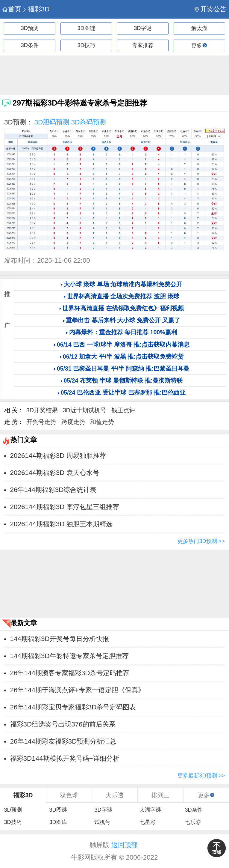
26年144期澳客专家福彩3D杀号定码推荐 (70, 673)
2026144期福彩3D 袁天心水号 (55, 473)
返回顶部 (125, 845)
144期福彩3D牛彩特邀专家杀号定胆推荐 (69, 656)
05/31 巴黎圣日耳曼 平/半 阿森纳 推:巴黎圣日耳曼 (123, 368)
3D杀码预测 (89, 122)
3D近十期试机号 (85, 410)
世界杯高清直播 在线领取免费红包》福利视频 (123, 308)
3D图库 (58, 822)
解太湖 (199, 28)
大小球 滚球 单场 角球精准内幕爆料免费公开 (123, 284)
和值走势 (102, 422)
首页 (12, 9)
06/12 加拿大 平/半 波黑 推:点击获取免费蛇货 (123, 356)
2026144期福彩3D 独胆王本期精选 (61, 524)
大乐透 (115, 795)
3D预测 (30, 28)
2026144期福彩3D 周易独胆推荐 (58, 456)
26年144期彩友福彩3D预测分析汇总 (63, 741)
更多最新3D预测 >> (201, 776)
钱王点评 (123, 410)
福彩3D (36, 9)
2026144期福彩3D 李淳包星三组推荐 (65, 507)
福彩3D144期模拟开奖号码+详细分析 (65, 758)
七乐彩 (193, 822)
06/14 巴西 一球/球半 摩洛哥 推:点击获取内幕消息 (123, 345)
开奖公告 (211, 9)
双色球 (69, 795)
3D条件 (30, 45)
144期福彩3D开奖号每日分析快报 (60, 639)
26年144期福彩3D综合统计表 (53, 490)
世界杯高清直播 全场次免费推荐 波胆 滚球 (123, 296)
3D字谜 (143, 28)
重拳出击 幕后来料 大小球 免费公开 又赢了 (123, 320)
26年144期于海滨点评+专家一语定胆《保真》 (77, 690)
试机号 (102, 822)
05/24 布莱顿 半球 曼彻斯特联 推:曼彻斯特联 (123, 380)
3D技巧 (86, 45)
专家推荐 (143, 45)
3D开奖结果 (42, 410)
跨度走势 (73, 422)
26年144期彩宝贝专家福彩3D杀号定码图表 (73, 707)
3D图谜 (86, 28)
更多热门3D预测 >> (201, 541)
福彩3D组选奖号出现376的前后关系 (63, 724)
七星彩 (148, 822)
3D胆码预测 (52, 122)
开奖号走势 (41, 422)
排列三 (160, 795)
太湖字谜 (150, 810)
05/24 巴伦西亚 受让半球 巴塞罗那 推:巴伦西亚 (123, 392)
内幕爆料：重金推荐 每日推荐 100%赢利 (123, 332)
